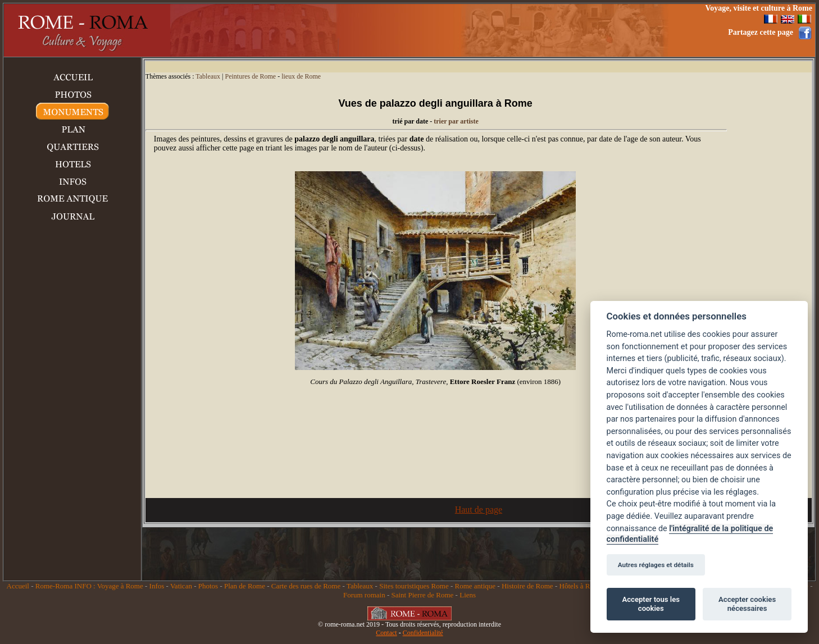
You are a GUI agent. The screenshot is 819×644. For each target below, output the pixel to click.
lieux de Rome (301, 76)
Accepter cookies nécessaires (747, 604)
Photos (208, 586)
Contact (386, 633)
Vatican (181, 586)
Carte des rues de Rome (306, 586)
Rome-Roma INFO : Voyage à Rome (89, 586)
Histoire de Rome (527, 586)
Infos (157, 586)
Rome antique (476, 586)
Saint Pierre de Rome (423, 595)
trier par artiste (456, 121)
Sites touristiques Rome (414, 586)
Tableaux (208, 76)
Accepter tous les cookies (651, 604)
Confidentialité (423, 633)
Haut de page (479, 510)
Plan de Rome (245, 586)
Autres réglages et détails (656, 565)
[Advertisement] (487, 30)
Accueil (18, 586)
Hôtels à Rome (581, 586)
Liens (468, 595)
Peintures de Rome (250, 76)
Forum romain (364, 595)
